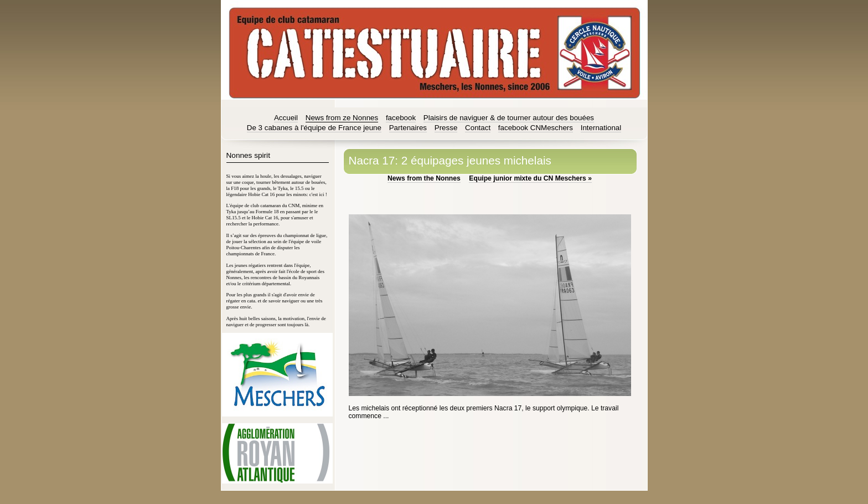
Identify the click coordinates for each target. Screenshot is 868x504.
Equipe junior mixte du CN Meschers (530, 178)
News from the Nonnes (424, 178)
